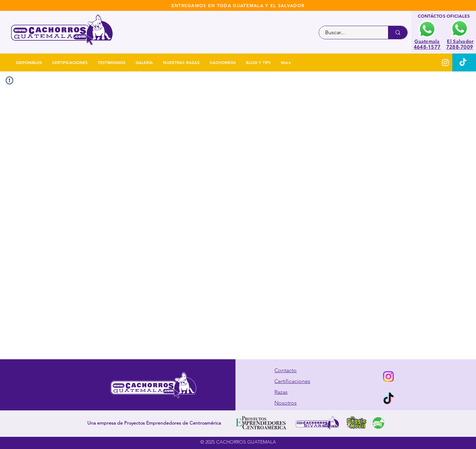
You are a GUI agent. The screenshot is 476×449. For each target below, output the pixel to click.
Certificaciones (292, 381)
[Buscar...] (349, 33)
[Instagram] (445, 62)
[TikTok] (463, 62)
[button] (223, 62)
